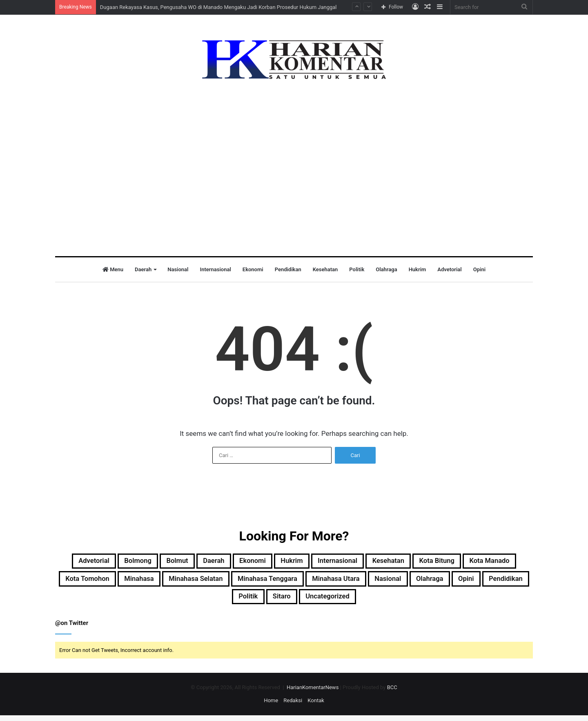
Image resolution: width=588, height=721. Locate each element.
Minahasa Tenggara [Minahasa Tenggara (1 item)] (367, 582)
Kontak (316, 706)
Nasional (178, 269)
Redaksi (293, 706)
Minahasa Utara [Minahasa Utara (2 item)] (448, 582)
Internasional (215, 269)
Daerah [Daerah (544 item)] (232, 562)
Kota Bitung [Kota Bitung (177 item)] (493, 562)
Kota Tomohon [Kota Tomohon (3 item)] (154, 582)
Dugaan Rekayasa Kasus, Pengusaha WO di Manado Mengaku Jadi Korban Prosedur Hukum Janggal (218, 7)
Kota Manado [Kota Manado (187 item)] (87, 582)
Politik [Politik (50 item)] (311, 601)
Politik (357, 269)
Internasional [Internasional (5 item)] (376, 562)
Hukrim (418, 269)
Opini (479, 269)
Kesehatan (325, 269)
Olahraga (386, 269)
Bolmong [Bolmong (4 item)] (143, 562)
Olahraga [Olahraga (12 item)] (174, 601)
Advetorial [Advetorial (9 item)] (92, 562)
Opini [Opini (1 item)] (217, 601)
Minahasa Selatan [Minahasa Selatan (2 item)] (282, 582)
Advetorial (449, 269)
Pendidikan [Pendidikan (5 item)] (263, 601)
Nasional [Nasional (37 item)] (509, 582)
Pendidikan (288, 269)
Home (271, 706)
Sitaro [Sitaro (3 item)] (350, 601)
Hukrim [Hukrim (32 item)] (323, 562)
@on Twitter (72, 629)
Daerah (143, 269)
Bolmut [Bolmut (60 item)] (189, 562)
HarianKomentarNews (313, 693)
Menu (113, 269)
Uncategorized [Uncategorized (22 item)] (404, 601)
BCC (392, 693)
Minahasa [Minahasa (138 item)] (215, 582)
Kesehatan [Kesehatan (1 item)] (436, 562)
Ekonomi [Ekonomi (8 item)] (277, 562)
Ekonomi (253, 269)
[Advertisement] (294, 162)
